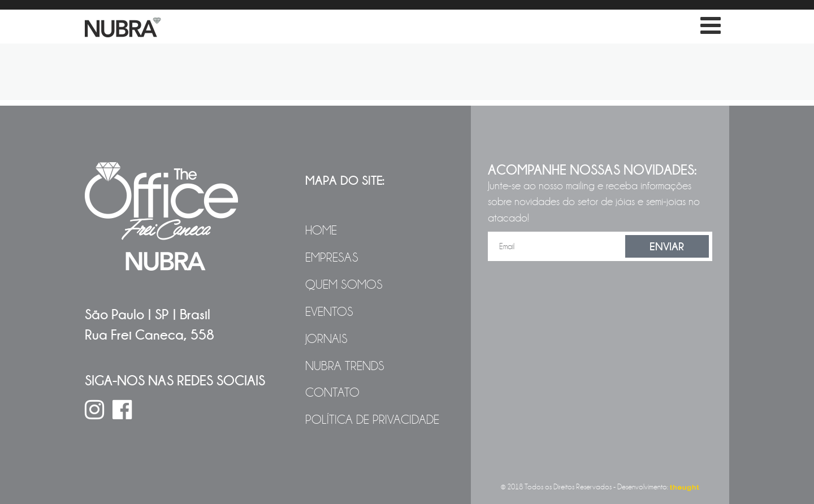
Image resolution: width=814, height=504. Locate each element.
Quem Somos (344, 285)
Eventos (329, 312)
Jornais (326, 339)
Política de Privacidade (372, 420)
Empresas (332, 258)
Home (321, 231)
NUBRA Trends (345, 366)
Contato (332, 393)
